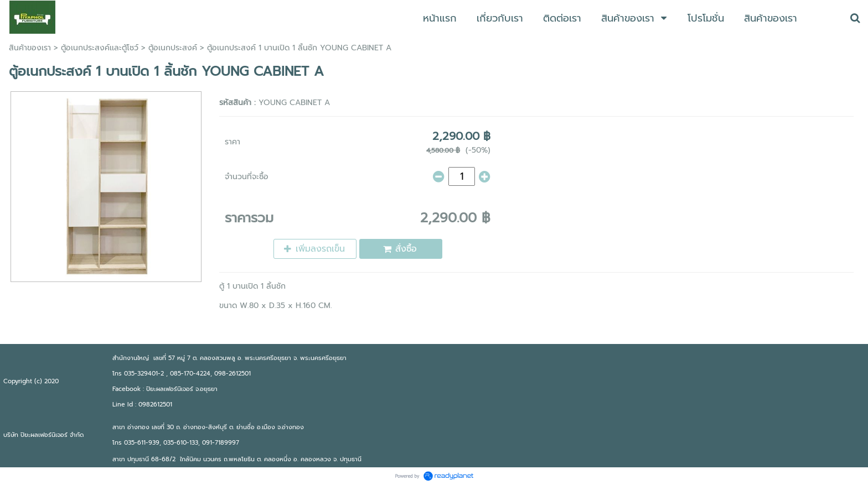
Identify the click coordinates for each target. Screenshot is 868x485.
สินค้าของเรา (30, 48)
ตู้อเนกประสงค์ (173, 48)
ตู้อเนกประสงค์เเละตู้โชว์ (100, 48)
